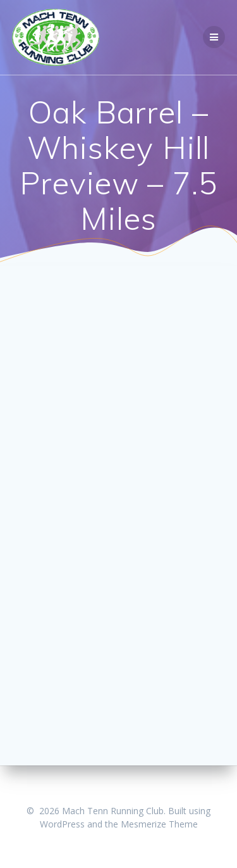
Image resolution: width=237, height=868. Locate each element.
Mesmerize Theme (159, 824)
